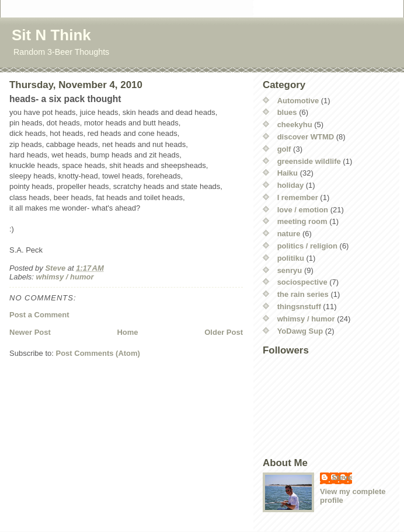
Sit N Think (51, 35)
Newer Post (30, 332)
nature (289, 234)
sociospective (302, 282)
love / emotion (303, 210)
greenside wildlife (309, 161)
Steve (342, 477)
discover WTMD (306, 137)
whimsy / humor (65, 277)
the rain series (303, 294)
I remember (298, 197)
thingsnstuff (299, 307)
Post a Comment (39, 315)
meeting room (302, 221)
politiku (291, 258)
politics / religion (307, 246)
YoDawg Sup (300, 331)
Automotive (298, 101)
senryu (290, 270)
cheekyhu (295, 125)
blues (287, 112)
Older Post (224, 332)
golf (284, 149)
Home (127, 332)
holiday (291, 185)
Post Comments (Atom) (98, 353)
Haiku (288, 173)
